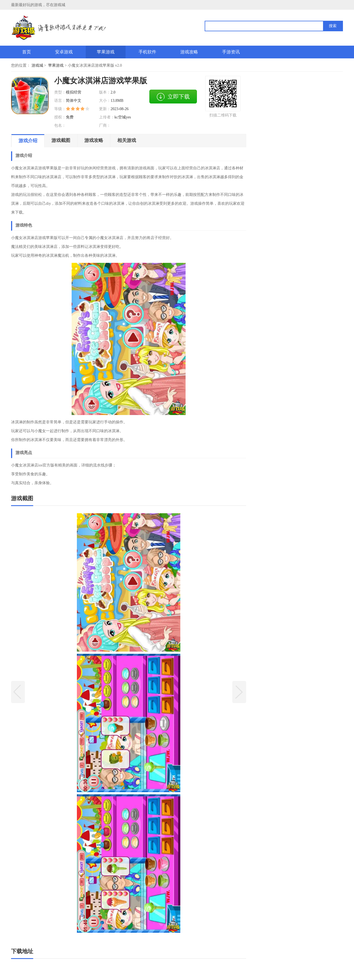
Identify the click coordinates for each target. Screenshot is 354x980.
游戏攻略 (189, 52)
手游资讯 (231, 52)
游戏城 (37, 65)
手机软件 (147, 52)
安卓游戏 (64, 52)
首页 (27, 52)
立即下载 (173, 97)
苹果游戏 (106, 52)
